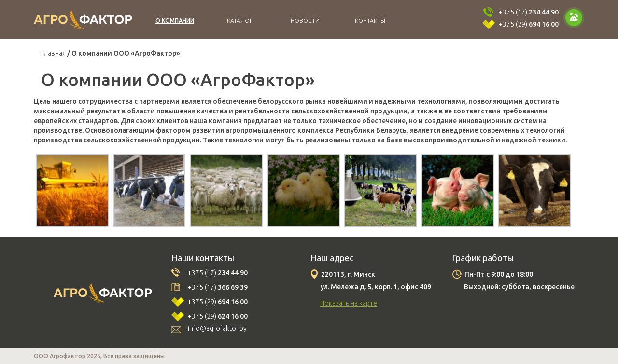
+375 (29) (528, 24)
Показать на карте (349, 303)
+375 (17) (528, 12)
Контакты (370, 21)
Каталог (240, 21)
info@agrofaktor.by (217, 328)
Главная (53, 53)
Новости (305, 21)
